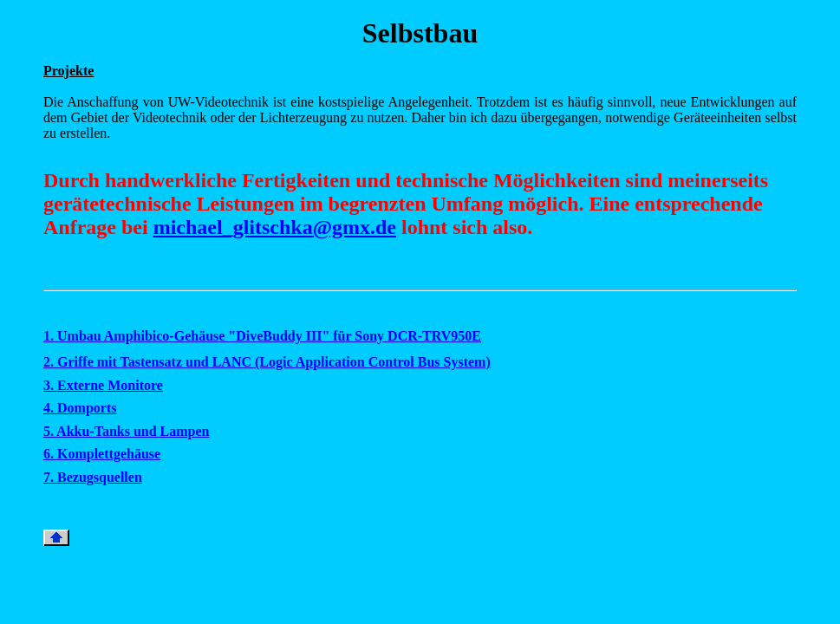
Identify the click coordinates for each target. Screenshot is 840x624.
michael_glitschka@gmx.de (275, 227)
